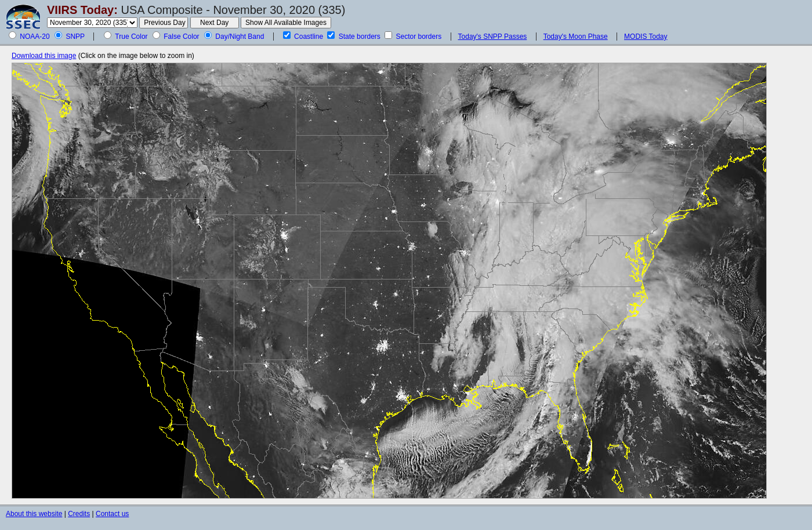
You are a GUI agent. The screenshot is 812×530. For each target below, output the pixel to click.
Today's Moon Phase (576, 37)
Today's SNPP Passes (493, 37)
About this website (34, 514)
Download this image (44, 56)
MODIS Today (646, 37)
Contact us (112, 514)
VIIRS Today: (82, 10)
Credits (79, 514)
